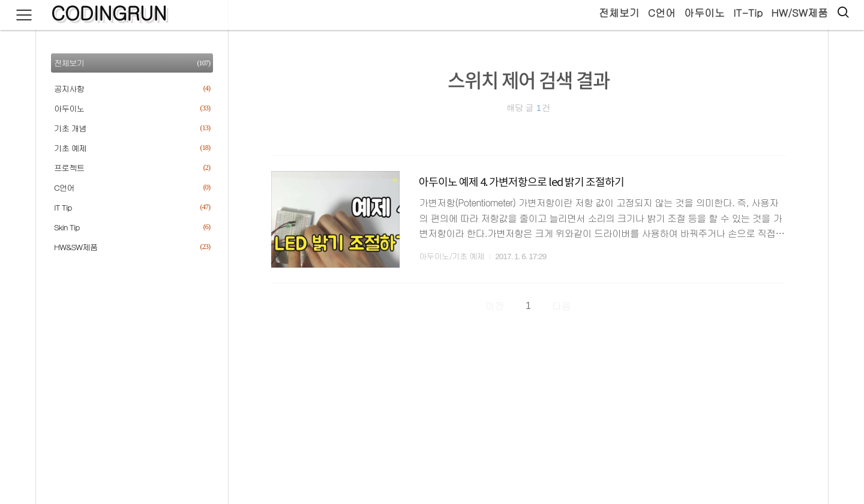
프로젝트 (132, 168)
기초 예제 (132, 148)
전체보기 (619, 13)
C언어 (662, 13)
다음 (562, 306)
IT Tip (132, 207)
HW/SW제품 (799, 13)
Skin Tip (132, 227)
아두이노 (704, 13)
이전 (495, 306)
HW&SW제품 (132, 247)
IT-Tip (748, 13)
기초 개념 (132, 128)
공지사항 (132, 88)
